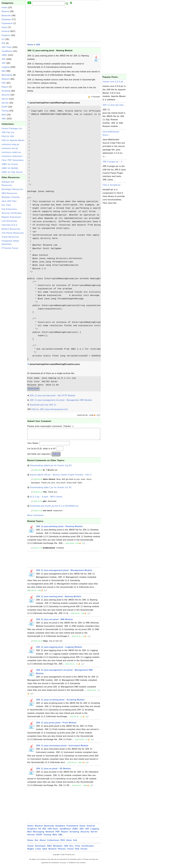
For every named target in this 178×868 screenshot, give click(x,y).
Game (5, 27)
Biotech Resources (11, 229)
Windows (58, 848)
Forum (84, 851)
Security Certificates (12, 213)
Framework (7, 23)
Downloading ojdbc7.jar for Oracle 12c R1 (51, 490)
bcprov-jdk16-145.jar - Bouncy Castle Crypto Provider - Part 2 (61, 477)
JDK (4, 59)
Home (30, 45)
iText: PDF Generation (13, 160)
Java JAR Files (9, 201)
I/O (3, 39)
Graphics (6, 35)
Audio (4, 7)
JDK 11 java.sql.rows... (114, 105)
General (6, 31)
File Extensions (9, 209)
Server (5, 99)
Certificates (88, 848)
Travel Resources (10, 237)
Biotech (5, 11)
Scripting (6, 91)
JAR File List (8, 132)
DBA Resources (9, 193)
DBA (49, 848)
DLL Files (6, 205)
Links (38, 851)
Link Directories (9, 221)
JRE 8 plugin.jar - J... (113, 162)
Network (6, 79)
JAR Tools (7, 47)
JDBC (4, 55)
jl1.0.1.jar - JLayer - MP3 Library (46, 499)
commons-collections (12, 156)
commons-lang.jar (10, 144)
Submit (56, 456)
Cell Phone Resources (13, 233)
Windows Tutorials (11, 197)
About (43, 843)
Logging (6, 67)
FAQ (77, 851)
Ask (75, 843)
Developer (40, 848)
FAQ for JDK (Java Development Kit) (50, 409)
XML (4, 119)
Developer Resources (12, 189)
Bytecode (6, 15)
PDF (4, 83)
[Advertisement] (13, 288)
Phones (62, 851)
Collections (53, 843)
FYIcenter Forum (10, 248)
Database (6, 19)
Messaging (7, 75)
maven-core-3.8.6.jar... (114, 82)
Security (6, 95)
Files (78, 848)
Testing (5, 111)
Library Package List (12, 128)
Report (5, 87)
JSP (4, 63)
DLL (72, 848)
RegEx (31, 851)
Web (4, 115)
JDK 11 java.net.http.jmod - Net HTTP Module (52, 396)
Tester (31, 848)
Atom (69, 843)
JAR (66, 848)
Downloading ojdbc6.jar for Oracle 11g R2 (51, 468)
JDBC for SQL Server (12, 172)
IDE (3, 43)
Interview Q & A (9, 225)
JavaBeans (7, 51)
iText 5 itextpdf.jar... (112, 185)
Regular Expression (11, 217)
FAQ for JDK (8, 136)
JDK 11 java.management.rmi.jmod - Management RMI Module (61, 400)
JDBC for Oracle (10, 164)
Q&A (45, 851)
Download (33, 389)
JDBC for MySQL (10, 168)
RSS (63, 843)
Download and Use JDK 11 (43, 405)
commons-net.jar (10, 148)
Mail (4, 71)
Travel (70, 851)
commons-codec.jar (11, 152)
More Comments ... (37, 518)
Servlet (5, 103)
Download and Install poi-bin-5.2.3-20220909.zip (54, 508)
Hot (36, 843)
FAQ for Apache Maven (13, 140)
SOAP (5, 107)
